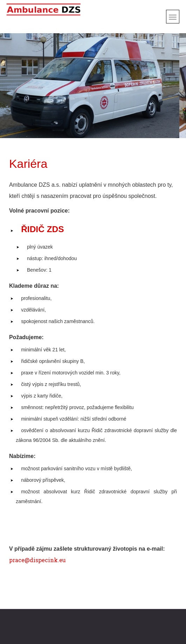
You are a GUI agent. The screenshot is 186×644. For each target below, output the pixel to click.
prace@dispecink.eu (37, 560)
